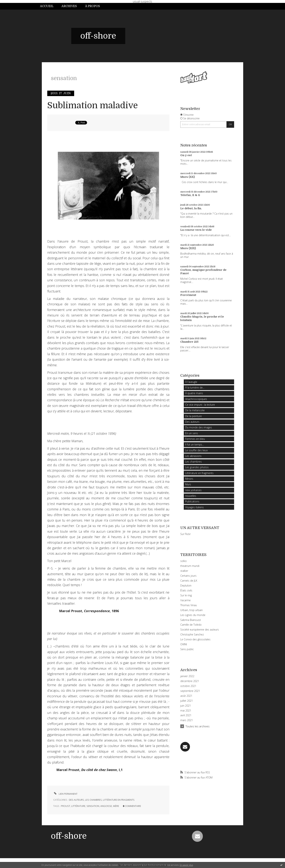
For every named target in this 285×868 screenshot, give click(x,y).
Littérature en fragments (119, 800)
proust (66, 806)
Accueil (47, 6)
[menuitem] (49, 6)
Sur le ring (186, 595)
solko (183, 561)
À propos (93, 6)
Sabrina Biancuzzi (191, 620)
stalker (184, 571)
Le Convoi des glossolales (195, 639)
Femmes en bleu (195, 439)
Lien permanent (65, 794)
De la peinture (193, 416)
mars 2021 (187, 720)
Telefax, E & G (190, 195)
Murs (188, 484)
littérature (78, 806)
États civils (186, 590)
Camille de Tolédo (191, 625)
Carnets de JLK (189, 581)
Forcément (188, 295)
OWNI (184, 644)
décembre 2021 (190, 681)
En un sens (192, 433)
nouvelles (191, 496)
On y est (186, 155)
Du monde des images (199, 427)
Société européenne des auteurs (200, 630)
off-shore (98, 36)
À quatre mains (194, 393)
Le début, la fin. (191, 208)
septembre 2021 (190, 691)
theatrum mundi (190, 566)
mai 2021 (186, 711)
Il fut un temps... (194, 444)
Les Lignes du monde (193, 615)
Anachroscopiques (196, 399)
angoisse (106, 806)
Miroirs (189, 479)
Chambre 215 (189, 342)
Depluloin (186, 585)
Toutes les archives (198, 726)
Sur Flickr (185, 534)
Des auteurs (76, 800)
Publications (192, 501)
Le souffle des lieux (196, 450)
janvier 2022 (187, 676)
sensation (93, 806)
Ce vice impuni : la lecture (200, 405)
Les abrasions (193, 456)
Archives (69, 6)
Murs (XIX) (188, 248)
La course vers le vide (196, 230)
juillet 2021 (187, 701)
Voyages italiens (194, 507)
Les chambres (93, 800)
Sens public (187, 649)
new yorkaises (193, 490)
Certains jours (188, 576)
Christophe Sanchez (192, 634)
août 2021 (186, 696)
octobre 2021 (188, 686)
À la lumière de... (195, 388)
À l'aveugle (191, 382)
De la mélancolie (195, 410)
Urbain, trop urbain (191, 610)
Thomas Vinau (189, 605)
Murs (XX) (188, 177)
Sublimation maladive (93, 105)
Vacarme (185, 600)
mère (116, 806)
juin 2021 (186, 706)
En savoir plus (186, 865)
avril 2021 (186, 715)
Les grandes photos (197, 467)
